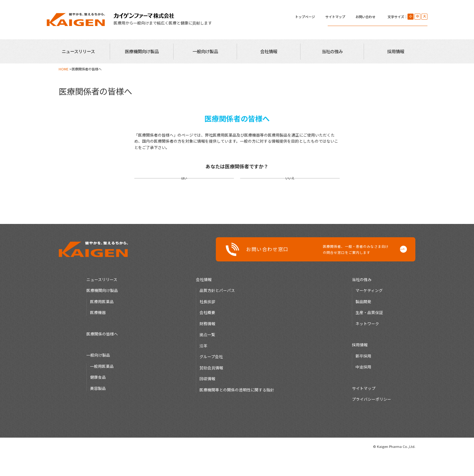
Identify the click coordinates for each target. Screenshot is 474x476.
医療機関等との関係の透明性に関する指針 (237, 410)
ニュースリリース (78, 51)
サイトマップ (335, 17)
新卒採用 (363, 376)
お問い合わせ (365, 17)
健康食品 (98, 398)
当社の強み (332, 51)
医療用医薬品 (102, 322)
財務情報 (207, 344)
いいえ (290, 189)
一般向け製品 (205, 51)
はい (184, 189)
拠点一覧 (207, 355)
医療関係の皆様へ (102, 354)
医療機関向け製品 (142, 51)
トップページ (305, 17)
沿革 (203, 366)
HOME (63, 69)
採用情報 (396, 51)
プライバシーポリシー (372, 420)
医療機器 (98, 333)
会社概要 (207, 333)
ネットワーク (367, 344)
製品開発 (363, 322)
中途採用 (363, 387)
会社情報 (269, 51)
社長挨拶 (207, 322)
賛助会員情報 (211, 388)
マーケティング (369, 311)
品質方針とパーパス (217, 311)
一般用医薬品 (102, 387)
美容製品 (98, 409)
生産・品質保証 (369, 333)
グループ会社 (211, 377)
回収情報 (207, 399)
